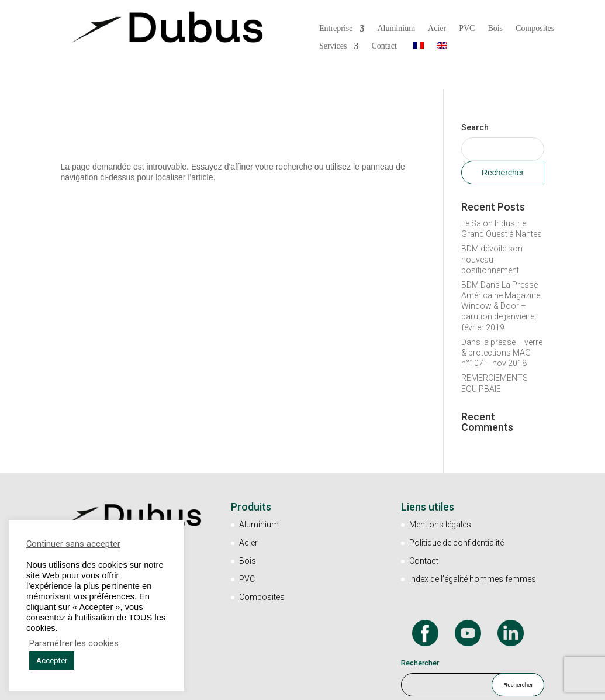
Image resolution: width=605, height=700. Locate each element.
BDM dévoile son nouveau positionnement (492, 227)
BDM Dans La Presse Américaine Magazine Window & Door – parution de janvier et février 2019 (501, 274)
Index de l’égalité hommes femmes (473, 547)
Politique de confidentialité (457, 511)
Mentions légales (440, 493)
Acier (437, 28)
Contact (384, 46)
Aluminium (396, 28)
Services (333, 46)
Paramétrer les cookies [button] (74, 643)
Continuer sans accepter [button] (73, 544)
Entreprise (336, 28)
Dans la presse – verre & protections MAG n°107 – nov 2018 (502, 320)
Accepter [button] (52, 661)
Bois (495, 28)
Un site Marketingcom (351, 687)
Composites (535, 28)
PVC (467, 28)
